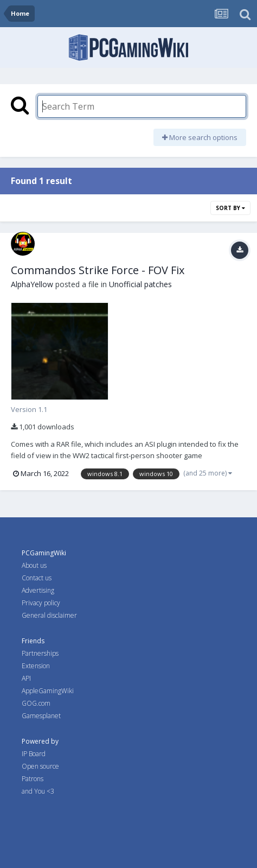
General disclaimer (49, 615)
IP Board (34, 754)
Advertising (38, 590)
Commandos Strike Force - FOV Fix (98, 270)
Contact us (37, 578)
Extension (36, 666)
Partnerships (40, 653)
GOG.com (36, 703)
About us (34, 565)
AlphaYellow (32, 284)
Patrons (33, 779)
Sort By (230, 208)
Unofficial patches (140, 284)
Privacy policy (41, 603)
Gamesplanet (41, 716)
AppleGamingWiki (48, 691)
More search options (200, 137)
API (26, 678)
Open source (40, 766)
